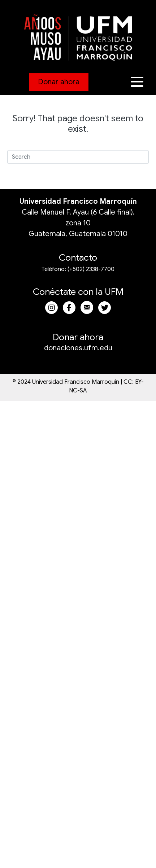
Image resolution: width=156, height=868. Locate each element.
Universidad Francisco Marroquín (78, 201)
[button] (138, 82)
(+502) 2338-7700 (91, 269)
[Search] (78, 157)
